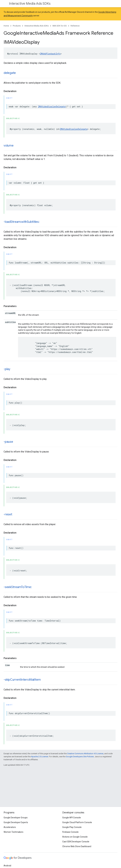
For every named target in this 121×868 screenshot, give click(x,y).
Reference (75, 26)
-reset (8, 514)
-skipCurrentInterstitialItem (22, 680)
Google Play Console (72, 827)
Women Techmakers (13, 832)
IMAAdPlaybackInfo (50, 54)
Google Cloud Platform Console (77, 822)
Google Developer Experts (16, 822)
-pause (8, 442)
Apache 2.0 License (40, 757)
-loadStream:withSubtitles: (22, 222)
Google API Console (72, 818)
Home (6, 26)
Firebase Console (70, 832)
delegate (10, 73)
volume (9, 146)
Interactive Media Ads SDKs (30, 4)
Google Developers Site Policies (80, 757)
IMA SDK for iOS (60, 26)
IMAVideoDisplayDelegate (52, 107)
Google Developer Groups (16, 818)
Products (17, 26)
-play (7, 369)
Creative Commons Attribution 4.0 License (85, 754)
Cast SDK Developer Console (76, 842)
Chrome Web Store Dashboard (77, 846)
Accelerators (10, 827)
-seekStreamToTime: (18, 587)
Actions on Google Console (75, 837)
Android (7, 866)
